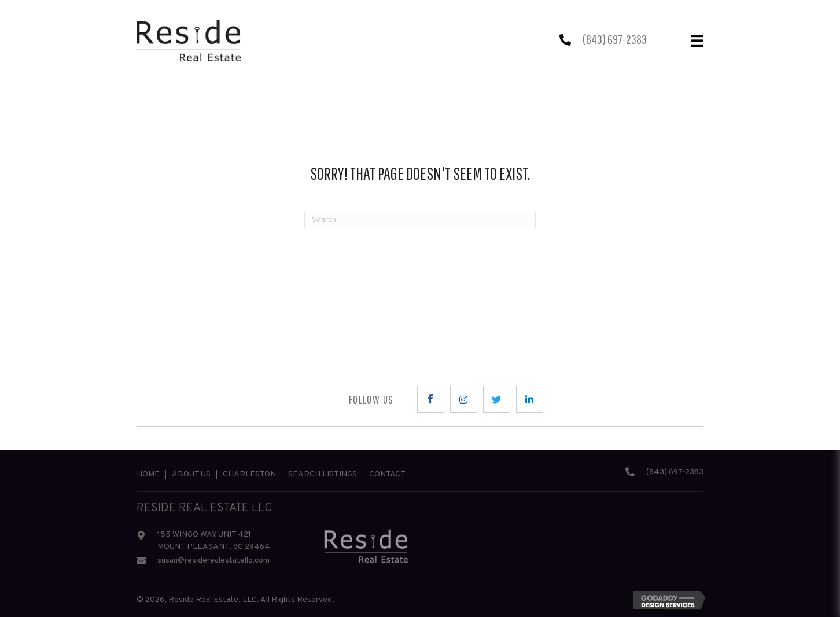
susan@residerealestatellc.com (213, 561)
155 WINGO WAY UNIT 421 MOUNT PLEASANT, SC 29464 (214, 541)
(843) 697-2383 (615, 39)
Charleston (249, 474)
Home (148, 474)
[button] (431, 399)
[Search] (420, 220)
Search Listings (323, 474)
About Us (191, 474)
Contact (387, 474)
